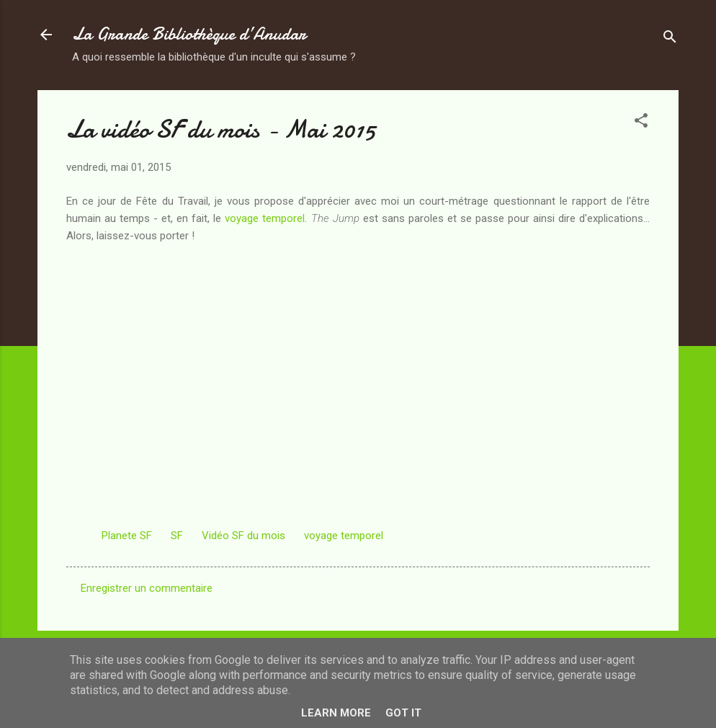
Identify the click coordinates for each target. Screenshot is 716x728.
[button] (641, 123)
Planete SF (127, 536)
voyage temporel (265, 218)
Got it (403, 713)
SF (177, 536)
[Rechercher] (670, 39)
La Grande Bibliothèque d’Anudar (189, 34)
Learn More (336, 713)
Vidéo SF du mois (243, 536)
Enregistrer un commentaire (147, 588)
